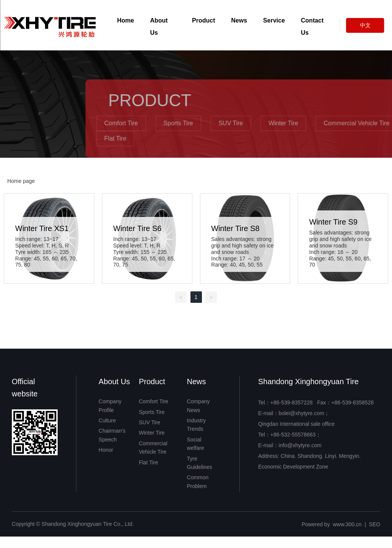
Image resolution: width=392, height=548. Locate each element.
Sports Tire (256, 123)
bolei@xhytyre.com (301, 413)
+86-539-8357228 (291, 403)
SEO (375, 524)
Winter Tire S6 (138, 228)
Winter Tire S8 (235, 228)
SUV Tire (308, 123)
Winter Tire (361, 123)
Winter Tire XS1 (42, 228)
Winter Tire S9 (333, 222)
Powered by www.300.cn (332, 524)
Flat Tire (193, 138)
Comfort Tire (198, 123)
